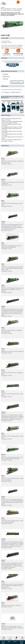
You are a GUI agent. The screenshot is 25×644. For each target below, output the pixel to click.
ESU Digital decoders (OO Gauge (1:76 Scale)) (12, 127)
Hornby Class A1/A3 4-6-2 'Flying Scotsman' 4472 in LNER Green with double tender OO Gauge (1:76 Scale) (11, 246)
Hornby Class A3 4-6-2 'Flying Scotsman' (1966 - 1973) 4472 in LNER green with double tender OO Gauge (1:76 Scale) (12, 457)
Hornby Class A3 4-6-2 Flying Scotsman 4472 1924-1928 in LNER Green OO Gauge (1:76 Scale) (12, 182)
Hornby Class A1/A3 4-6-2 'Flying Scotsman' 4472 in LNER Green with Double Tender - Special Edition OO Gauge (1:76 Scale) (12, 626)
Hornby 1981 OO (7, 53)
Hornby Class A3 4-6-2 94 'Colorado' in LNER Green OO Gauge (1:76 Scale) (11, 605)
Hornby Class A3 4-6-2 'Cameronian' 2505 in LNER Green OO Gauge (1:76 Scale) (12, 351)
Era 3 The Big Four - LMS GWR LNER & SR (11, 92)
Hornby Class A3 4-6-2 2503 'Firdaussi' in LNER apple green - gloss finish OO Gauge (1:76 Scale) (12, 330)
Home (9, 641)
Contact (15, 641)
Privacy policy (21, 642)
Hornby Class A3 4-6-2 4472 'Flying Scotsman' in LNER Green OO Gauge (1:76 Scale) (12, 203)
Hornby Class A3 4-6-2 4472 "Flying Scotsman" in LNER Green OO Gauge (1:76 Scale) (12, 394)
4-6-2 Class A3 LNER (18, 53)
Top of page (3, 642)
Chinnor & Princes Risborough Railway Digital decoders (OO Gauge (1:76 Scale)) (12, 122)
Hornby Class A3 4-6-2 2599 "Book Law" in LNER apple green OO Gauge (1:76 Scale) (12, 373)
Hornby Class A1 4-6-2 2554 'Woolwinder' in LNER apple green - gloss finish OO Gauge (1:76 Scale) (12, 161)
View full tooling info (17, 82)
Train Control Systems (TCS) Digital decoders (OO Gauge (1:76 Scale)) (12, 140)
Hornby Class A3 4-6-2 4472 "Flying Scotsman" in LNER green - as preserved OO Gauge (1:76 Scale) (12, 478)
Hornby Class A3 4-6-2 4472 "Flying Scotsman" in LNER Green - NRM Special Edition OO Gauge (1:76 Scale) (12, 521)
